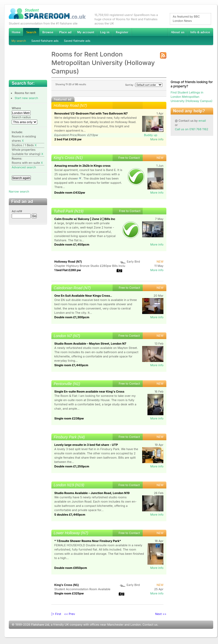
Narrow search (19, 191)
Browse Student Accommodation (48, 32)
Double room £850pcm (71, 568)
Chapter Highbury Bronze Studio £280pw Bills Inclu (90, 266)
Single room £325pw (69, 593)
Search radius (21, 117)
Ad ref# (17, 211)
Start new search (26, 98)
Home (16, 32)
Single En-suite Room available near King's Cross (89, 392)
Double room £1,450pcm (72, 244)
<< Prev (70, 614)
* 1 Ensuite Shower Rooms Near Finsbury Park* (88, 541)
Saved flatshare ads (45, 41)
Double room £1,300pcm (72, 317)
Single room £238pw (69, 418)
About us (178, 32)
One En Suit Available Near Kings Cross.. (83, 296)
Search (31, 32)
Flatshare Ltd (40, 625)
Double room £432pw (70, 193)
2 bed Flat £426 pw (68, 139)
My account (86, 32)
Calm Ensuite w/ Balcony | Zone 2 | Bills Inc (85, 219)
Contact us (150, 625)
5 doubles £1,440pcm (70, 515)
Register (122, 32)
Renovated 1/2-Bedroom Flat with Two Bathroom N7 (91, 113)
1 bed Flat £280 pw (68, 270)
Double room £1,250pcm (72, 466)
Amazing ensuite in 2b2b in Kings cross (82, 166)
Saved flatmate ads (77, 41)
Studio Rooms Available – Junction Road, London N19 (92, 493)
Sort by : (144, 85)
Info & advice (200, 32)
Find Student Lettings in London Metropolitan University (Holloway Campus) (192, 97)
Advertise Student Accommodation (65, 32)
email (202, 121)
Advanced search (24, 167)
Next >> (161, 614)
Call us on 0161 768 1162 (192, 129)
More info (157, 139)
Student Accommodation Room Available (82, 589)
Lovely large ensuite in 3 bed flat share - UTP (86, 445)
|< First (56, 614)
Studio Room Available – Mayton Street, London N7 (90, 344)
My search (19, 41)
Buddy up (151, 135)
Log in (105, 32)
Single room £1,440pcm (71, 365)
